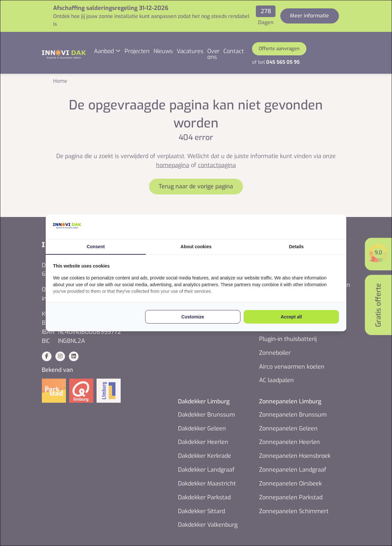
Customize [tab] (193, 317)
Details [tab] (295, 246)
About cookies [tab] (196, 246)
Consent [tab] (97, 246)
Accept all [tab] (290, 317)
